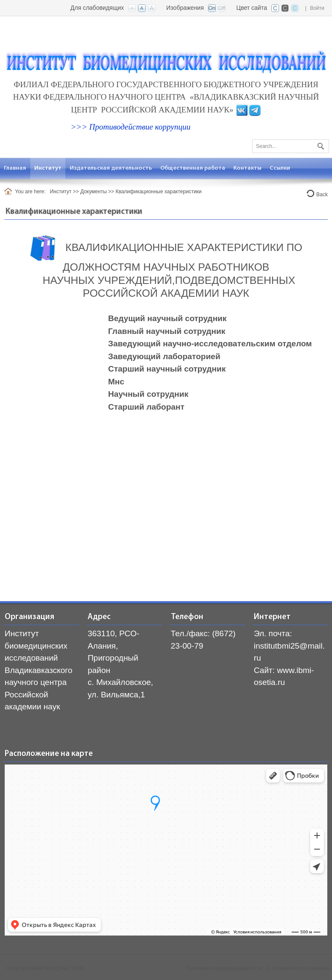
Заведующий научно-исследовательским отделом (210, 344)
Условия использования (301, 968)
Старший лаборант (146, 407)
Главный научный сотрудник (167, 331)
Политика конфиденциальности (224, 968)
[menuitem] (48, 168)
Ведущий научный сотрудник (167, 318)
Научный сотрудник (148, 394)
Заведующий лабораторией (164, 356)
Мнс (116, 382)
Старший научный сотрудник (167, 369)
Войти (317, 8)
